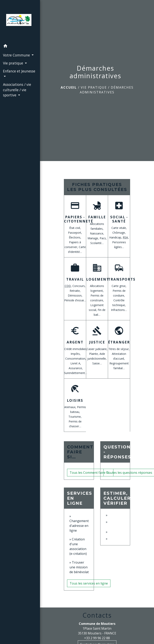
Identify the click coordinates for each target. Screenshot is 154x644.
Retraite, (75, 291)
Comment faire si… (80, 452)
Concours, (79, 286)
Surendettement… (76, 373)
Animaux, (71, 407)
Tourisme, (75, 417)
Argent (75, 342)
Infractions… (119, 310)
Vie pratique (94, 87)
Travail (75, 279)
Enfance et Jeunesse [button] (19, 71)
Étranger (119, 342)
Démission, (75, 295)
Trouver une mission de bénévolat (79, 567)
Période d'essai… (75, 300)
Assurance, (76, 368)
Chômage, (119, 233)
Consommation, (76, 359)
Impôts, (76, 354)
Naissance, (97, 233)
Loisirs (75, 400)
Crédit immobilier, (76, 349)
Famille (97, 217)
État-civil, (75, 228)
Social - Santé (119, 219)
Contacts (97, 615)
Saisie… (97, 363)
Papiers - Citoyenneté (79, 219)
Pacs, (103, 238)
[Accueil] (20, 21)
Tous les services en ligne (89, 583)
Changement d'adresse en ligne (79, 526)
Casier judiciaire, (97, 349)
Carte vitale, (119, 228)
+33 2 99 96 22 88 (97, 638)
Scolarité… (97, 243)
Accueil (69, 87)
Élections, (75, 237)
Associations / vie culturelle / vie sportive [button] (17, 90)
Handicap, (116, 237)
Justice (97, 342)
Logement (98, 279)
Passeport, (75, 233)
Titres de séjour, (119, 349)
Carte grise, (119, 286)
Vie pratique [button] (14, 63)
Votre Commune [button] (17, 55)
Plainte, (94, 354)
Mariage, (94, 238)
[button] (20, 46)
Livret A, (76, 363)
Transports (122, 279)
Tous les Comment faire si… (90, 473)
